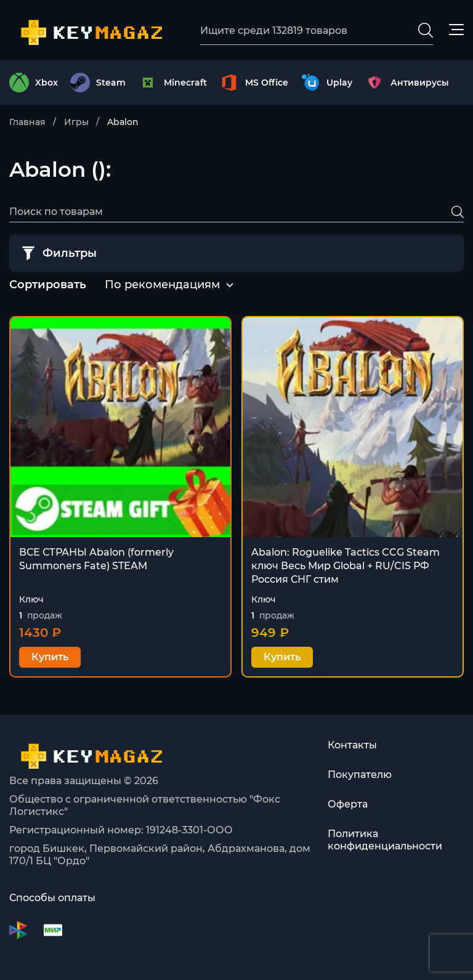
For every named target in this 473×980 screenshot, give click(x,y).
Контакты (352, 745)
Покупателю (360, 775)
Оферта (348, 804)
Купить (50, 657)
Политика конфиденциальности (385, 840)
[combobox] (162, 285)
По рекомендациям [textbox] (162, 285)
